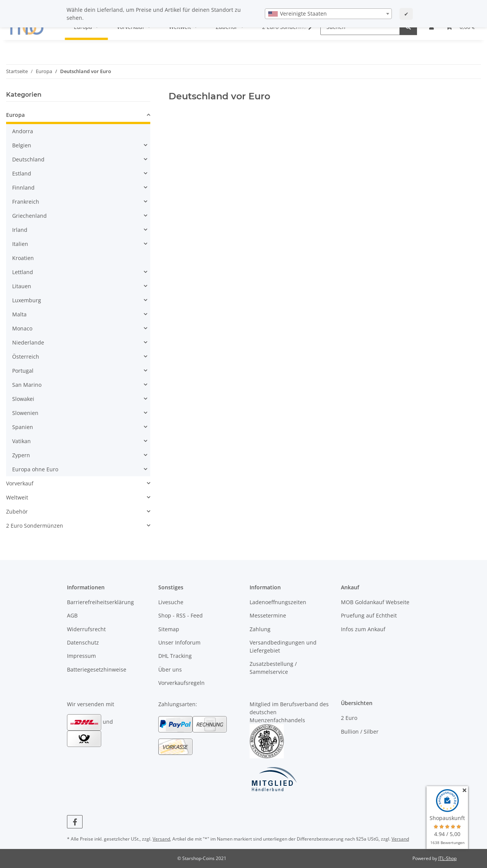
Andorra (23, 131)
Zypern (21, 455)
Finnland (23, 187)
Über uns (170, 669)
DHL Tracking (175, 656)
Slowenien (25, 413)
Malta (19, 314)
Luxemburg (27, 300)
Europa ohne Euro (35, 469)
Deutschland (28, 159)
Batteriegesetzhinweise (97, 669)
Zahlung (260, 629)
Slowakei (23, 399)
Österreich (26, 357)
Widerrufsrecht (86, 629)
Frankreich (26, 202)
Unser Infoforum (179, 642)
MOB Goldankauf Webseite (375, 602)
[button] (78, 116)
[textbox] (328, 14)
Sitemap (169, 629)
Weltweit (17, 497)
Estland (22, 173)
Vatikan (21, 441)
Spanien (23, 427)
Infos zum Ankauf (363, 629)
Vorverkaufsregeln (181, 683)
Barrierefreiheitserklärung (100, 602)
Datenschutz (83, 642)
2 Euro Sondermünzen (35, 526)
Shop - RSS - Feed (181, 615)
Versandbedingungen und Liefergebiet (283, 646)
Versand (161, 839)
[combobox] (328, 14)
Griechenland (29, 216)
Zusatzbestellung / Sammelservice (273, 668)
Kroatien (23, 258)
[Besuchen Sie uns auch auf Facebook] (75, 822)
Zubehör (17, 511)
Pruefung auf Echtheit (369, 615)
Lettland (23, 272)
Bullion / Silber (360, 732)
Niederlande (28, 342)
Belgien (22, 145)
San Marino (27, 385)
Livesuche (171, 602)
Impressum (81, 656)
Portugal (23, 371)
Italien (20, 244)
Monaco (22, 328)
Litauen (22, 286)
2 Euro (349, 718)
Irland (20, 230)
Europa (15, 115)
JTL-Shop (447, 858)
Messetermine (268, 615)
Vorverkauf (20, 483)
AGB (72, 615)
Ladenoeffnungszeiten (278, 602)
